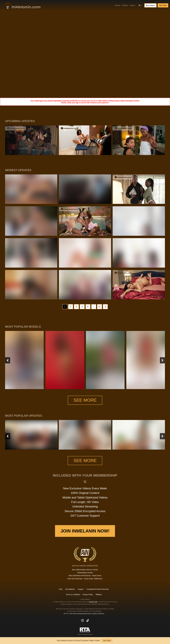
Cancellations (70, 589)
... (94, 307)
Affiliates (99, 595)
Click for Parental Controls (85, 631)
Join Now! (163, 5)
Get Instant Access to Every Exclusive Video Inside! (78, 641)
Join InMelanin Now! (85, 531)
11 (100, 307)
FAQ (61, 589)
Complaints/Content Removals (98, 589)
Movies (117, 5)
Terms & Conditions (73, 595)
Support (81, 589)
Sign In (133, 5)
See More (85, 400)
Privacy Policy (88, 595)
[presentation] (8, 360)
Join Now (107, 641)
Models (125, 5)
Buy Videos (151, 5)
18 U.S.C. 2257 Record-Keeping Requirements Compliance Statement (84, 614)
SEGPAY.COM (93, 602)
